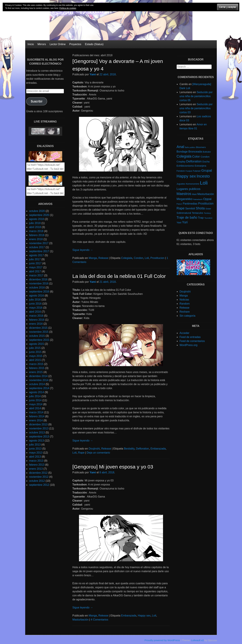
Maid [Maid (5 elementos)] (194, 194)
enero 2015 (36, 372)
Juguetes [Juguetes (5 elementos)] (181, 184)
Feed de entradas (190, 337)
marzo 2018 (36, 231)
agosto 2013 (36, 441)
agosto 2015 (36, 344)
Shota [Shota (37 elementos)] (200, 208)
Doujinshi (94, 449)
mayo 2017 (36, 267)
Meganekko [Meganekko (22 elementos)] (185, 199)
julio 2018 (35, 223)
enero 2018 (36, 239)
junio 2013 (35, 449)
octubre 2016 (37, 288)
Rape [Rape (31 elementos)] (181, 208)
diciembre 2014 (38, 376)
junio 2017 (35, 263)
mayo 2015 (36, 356)
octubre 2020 (37, 211)
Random (185, 304)
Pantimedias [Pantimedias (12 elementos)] (190, 204)
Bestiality (129, 449)
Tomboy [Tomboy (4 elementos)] (207, 213)
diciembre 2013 (38, 424)
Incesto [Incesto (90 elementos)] (203, 176)
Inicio (31, 44)
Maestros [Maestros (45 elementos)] (184, 194)
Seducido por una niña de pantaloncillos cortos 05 (196, 96)
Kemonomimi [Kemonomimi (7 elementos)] (193, 184)
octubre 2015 (37, 336)
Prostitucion (157, 258)
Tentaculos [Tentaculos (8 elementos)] (197, 213)
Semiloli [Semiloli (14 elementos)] (190, 208)
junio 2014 (35, 400)
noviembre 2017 (39, 243)
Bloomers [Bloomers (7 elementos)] (201, 147)
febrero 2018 (37, 235)
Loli (147, 258)
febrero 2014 (37, 416)
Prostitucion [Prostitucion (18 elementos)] (206, 204)
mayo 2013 (36, 453)
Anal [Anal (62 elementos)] (180, 147)
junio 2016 (35, 304)
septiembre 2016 (39, 292)
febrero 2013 (37, 465)
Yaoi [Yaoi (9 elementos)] (179, 222)
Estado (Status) (94, 44)
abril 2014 (35, 408)
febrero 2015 (37, 368)
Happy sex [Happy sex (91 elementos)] (186, 176)
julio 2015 (35, 348)
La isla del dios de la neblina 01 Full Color (119, 276)
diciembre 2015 (38, 328)
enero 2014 (36, 420)
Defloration (142, 449)
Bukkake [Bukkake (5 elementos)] (207, 152)
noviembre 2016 (39, 283)
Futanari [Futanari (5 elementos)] (197, 171)
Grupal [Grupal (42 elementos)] (207, 170)
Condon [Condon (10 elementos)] (205, 157)
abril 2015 (35, 360)
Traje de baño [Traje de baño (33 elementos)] (187, 217)
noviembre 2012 (39, 477)
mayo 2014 (36, 404)
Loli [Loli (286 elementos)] (204, 183)
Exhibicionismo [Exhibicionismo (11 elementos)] (185, 166)
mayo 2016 (36, 308)
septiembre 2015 (39, 340)
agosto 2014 (36, 392)
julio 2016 (35, 300)
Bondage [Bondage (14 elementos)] (182, 152)
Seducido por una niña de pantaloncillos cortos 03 (196, 108)
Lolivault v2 (197, 640)
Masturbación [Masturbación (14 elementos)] (206, 194)
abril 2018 (35, 227)
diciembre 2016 (38, 279)
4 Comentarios (99, 620)
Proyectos (75, 44)
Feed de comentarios (192, 341)
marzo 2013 (36, 461)
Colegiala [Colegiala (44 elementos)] (184, 156)
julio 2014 (35, 396)
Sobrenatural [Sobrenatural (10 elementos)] (184, 213)
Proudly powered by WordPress (162, 640)
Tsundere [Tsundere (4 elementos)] (208, 218)
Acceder (184, 333)
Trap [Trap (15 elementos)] (201, 218)
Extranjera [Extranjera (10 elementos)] (200, 166)
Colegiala (127, 258)
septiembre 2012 (39, 485)
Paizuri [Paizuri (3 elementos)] (179, 204)
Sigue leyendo (83, 250)
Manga (93, 258)
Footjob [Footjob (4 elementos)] (189, 171)
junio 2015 (35, 352)
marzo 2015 (36, 364)
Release (103, 258)
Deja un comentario (98, 453)
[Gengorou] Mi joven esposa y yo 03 (113, 467)
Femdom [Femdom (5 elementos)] (181, 171)
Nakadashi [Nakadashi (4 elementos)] (198, 199)
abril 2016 (35, 312)
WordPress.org (188, 345)
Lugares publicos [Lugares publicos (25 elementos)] (189, 189)
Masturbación (80, 620)
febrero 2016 (37, 320)
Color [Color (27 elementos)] (196, 156)
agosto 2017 (36, 255)
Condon (138, 258)
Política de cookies (68, 8)
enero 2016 (36, 324)
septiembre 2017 (39, 251)
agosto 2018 (36, 219)
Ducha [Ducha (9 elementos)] (206, 162)
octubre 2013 (37, 432)
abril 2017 (35, 271)
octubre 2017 (37, 247)
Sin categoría (187, 316)
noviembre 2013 (39, 428)
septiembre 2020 (39, 215)
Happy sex (144, 616)
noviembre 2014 (39, 380)
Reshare (185, 312)
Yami (93, 74)
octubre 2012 (37, 481)
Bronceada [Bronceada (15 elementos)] (195, 152)
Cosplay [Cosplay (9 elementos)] (181, 162)
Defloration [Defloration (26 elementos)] (194, 161)
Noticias (184, 300)
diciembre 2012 (38, 473)
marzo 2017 (36, 275)
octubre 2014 (37, 384)
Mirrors (42, 44)
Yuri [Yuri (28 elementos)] (185, 222)
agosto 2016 (36, 296)
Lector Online (58, 44)
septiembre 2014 (39, 388)
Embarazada (158, 449)
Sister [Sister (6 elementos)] (208, 209)
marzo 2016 (36, 316)
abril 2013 (35, 457)
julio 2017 (35, 259)
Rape (81, 453)
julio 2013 (35, 445)
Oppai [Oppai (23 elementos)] (207, 199)
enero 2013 (36, 469)
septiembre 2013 (39, 437)
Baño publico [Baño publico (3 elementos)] (190, 147)
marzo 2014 (36, 412)
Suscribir (37, 101)
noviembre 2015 (39, 332)
